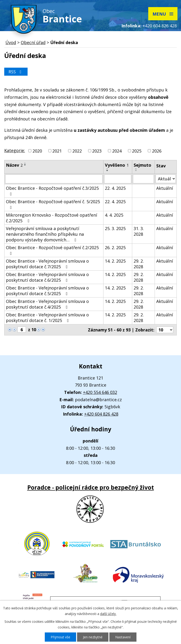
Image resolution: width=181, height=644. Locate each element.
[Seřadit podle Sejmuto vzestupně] (136, 169)
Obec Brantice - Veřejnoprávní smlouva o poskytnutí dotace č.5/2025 (47, 291)
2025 (137, 151)
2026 (157, 151)
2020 (37, 151)
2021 (57, 151)
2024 (117, 151)
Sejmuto (142, 165)
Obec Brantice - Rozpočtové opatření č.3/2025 (52, 191)
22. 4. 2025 (115, 188)
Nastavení (123, 637)
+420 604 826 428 (160, 26)
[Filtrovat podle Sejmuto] (143, 179)
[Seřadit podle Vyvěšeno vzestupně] (107, 169)
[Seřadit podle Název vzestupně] (25, 163)
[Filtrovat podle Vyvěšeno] (118, 179)
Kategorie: (15, 150)
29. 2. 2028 (139, 264)
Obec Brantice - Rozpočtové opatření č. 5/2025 (53, 204)
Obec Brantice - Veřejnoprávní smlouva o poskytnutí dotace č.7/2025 (47, 264)
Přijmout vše (60, 637)
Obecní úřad (33, 42)
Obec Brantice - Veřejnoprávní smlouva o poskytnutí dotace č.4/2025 (47, 304)
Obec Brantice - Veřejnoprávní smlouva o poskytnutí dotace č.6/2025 (47, 277)
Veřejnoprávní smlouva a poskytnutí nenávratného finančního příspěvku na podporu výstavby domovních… (45, 234)
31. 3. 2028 (139, 231)
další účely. (108, 614)
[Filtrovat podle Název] (54, 179)
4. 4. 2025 (114, 215)
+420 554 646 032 (100, 392)
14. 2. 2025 (115, 261)
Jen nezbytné (93, 637)
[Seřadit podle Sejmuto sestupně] (136, 171)
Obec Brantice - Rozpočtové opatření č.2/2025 (52, 250)
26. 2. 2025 (115, 248)
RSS (16, 72)
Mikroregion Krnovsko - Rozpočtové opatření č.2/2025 (51, 218)
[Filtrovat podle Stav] (166, 179)
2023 (97, 151)
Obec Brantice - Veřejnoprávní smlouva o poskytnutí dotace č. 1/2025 (47, 318)
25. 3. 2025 (115, 228)
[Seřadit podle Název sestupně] (25, 165)
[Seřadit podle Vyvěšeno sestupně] (107, 171)
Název (14, 165)
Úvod (11, 42)
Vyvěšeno (117, 165)
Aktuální (165, 188)
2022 (77, 151)
